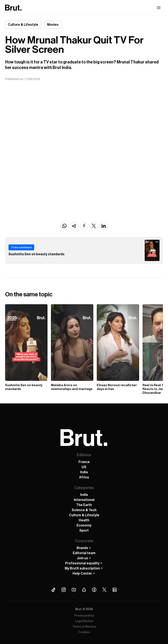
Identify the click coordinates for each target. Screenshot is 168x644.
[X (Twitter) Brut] (104, 590)
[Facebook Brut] (94, 590)
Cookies (84, 632)
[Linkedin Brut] (115, 590)
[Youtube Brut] (74, 590)
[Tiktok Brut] (53, 590)
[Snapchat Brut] (84, 590)
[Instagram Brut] (64, 590)
